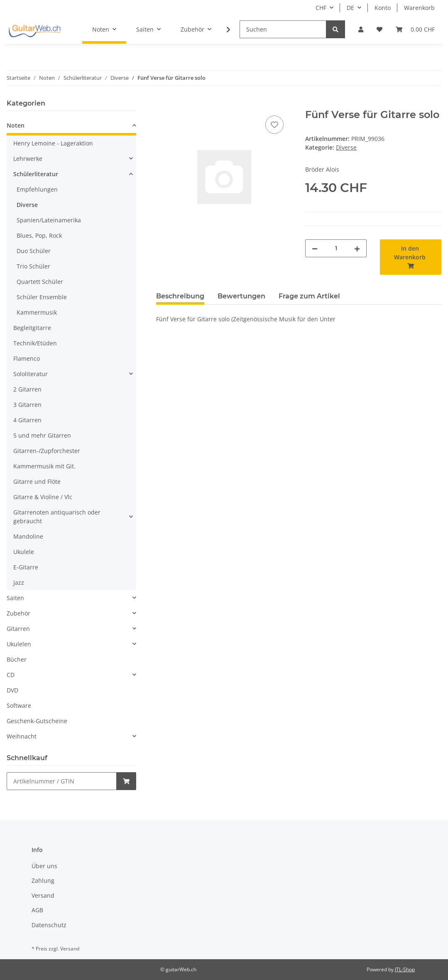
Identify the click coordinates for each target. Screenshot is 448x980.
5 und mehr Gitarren (42, 435)
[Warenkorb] (415, 29)
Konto (383, 8)
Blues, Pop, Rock (39, 235)
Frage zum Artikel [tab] (309, 296)
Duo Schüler (34, 251)
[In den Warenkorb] (163, 104)
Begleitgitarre (32, 328)
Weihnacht (22, 736)
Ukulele (24, 552)
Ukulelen (19, 644)
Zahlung (43, 880)
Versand (43, 895)
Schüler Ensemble (42, 297)
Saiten (15, 598)
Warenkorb (419, 8)
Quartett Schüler (40, 282)
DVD (12, 690)
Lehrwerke (28, 159)
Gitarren (18, 629)
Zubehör (18, 613)
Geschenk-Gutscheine (37, 721)
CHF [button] (321, 8)
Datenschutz (49, 925)
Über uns (44, 866)
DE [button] (350, 8)
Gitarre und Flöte (37, 481)
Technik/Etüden (35, 343)
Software (19, 705)
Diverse (346, 147)
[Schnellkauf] (62, 781)
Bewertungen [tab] (241, 296)
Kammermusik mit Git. (44, 466)
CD (11, 675)
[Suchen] (283, 29)
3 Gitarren (27, 405)
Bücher (17, 659)
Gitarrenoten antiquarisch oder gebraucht (57, 517)
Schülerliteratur (36, 174)
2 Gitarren (27, 389)
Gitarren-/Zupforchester (47, 451)
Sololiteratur (31, 374)
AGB (37, 910)
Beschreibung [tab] (180, 296)
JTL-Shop (405, 969)
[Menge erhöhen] (357, 248)
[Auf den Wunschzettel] (274, 125)
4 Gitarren (27, 420)
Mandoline (28, 536)
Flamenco (27, 358)
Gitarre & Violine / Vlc (43, 497)
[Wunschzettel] (379, 29)
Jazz (19, 582)
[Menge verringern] (315, 248)
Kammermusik (37, 312)
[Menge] (336, 248)
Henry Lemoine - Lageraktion (53, 143)
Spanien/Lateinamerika (49, 220)
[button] (361, 29)
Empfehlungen (37, 189)
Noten (16, 125)
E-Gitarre (26, 567)
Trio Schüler (33, 266)
